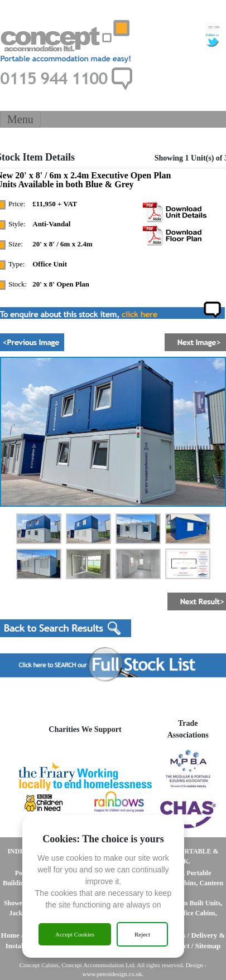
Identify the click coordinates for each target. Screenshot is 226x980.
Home (10, 935)
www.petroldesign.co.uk (112, 974)
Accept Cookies (75, 934)
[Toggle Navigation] (20, 119)
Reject (142, 934)
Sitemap (208, 946)
